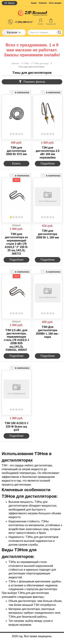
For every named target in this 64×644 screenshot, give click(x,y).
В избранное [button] (20, 93)
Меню (9, 3)
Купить (16, 164)
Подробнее (48, 164)
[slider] (16, 134)
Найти (59, 32)
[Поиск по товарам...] (45, 32)
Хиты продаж (55, 3)
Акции (34, 3)
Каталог (14, 32)
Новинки (43, 3)
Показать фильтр (32, 82)
